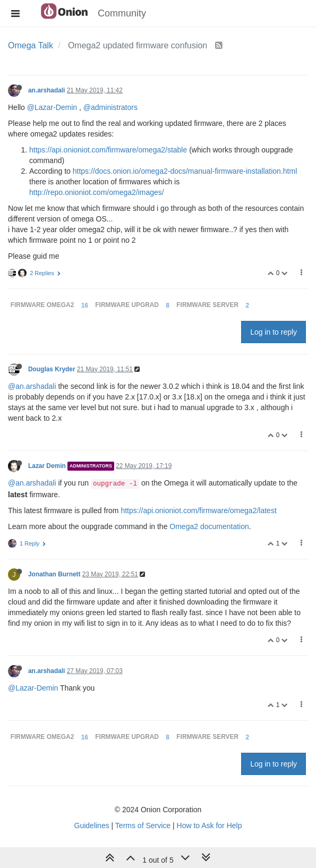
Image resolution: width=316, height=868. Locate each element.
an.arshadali (46, 90)
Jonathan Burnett (54, 574)
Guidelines (92, 826)
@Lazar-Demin (52, 107)
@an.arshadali (32, 386)
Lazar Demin (47, 466)
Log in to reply (274, 332)
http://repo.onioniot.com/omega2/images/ (97, 192)
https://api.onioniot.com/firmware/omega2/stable (108, 150)
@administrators (110, 107)
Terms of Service (143, 826)
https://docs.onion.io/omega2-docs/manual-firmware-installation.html (185, 171)
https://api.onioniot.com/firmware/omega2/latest (198, 510)
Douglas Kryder (52, 369)
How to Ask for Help (210, 826)
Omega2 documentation (209, 526)
